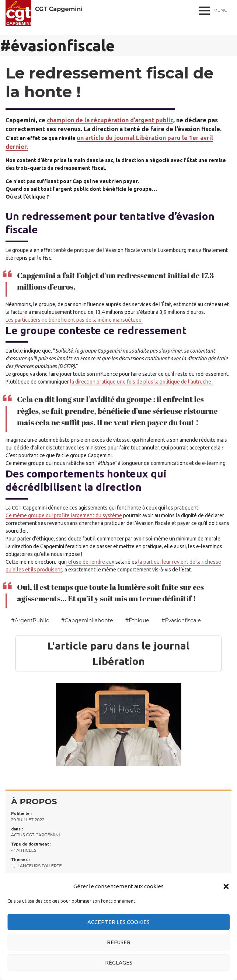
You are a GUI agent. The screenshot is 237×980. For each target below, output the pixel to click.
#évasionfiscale (181, 620)
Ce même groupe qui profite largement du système (64, 515)
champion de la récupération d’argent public (110, 120)
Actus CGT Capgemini (36, 835)
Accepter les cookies (118, 922)
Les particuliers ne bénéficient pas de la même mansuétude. (74, 320)
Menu (221, 10)
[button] (226, 886)
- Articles (24, 850)
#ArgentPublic (30, 620)
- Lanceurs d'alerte (36, 866)
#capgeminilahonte (87, 620)
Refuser (119, 942)
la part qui (149, 562)
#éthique (137, 620)
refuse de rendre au (89, 562)
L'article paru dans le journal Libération (118, 653)
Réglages (119, 962)
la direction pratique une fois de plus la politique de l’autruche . (142, 382)
